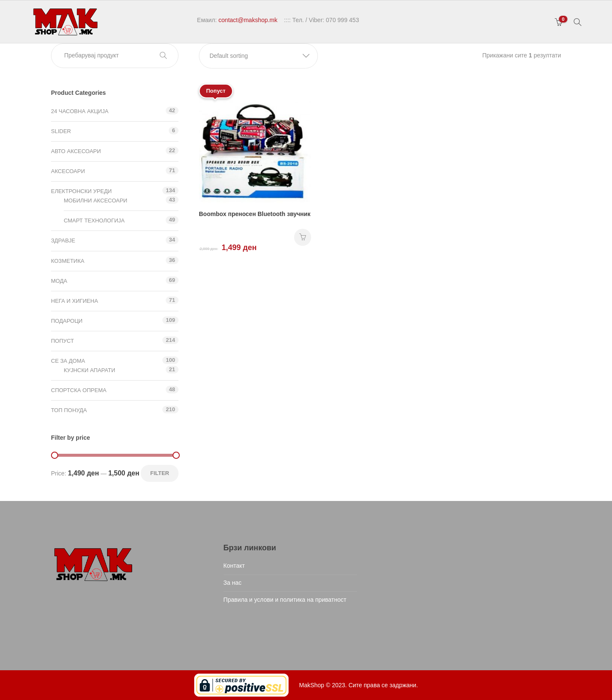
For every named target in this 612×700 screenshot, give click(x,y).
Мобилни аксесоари (95, 201)
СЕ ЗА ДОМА (68, 361)
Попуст (62, 341)
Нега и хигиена (75, 301)
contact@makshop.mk (248, 20)
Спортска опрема (79, 390)
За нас (233, 583)
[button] (258, 56)
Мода (59, 281)
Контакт (234, 566)
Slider (61, 131)
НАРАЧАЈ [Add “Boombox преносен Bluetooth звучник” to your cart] (303, 237)
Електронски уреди (81, 191)
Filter (160, 473)
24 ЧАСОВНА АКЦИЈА (80, 111)
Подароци (67, 321)
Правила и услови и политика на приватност (285, 600)
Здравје (63, 240)
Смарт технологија (94, 221)
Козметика (68, 261)
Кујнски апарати (89, 370)
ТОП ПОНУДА (69, 410)
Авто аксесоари (76, 151)
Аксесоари (68, 171)
